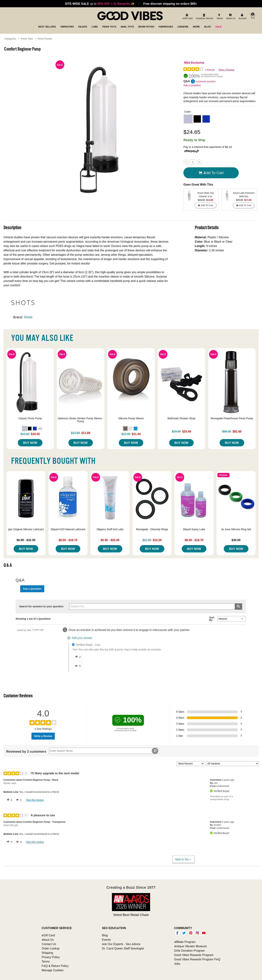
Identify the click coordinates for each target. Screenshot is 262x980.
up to (100, 4)
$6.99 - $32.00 (26, 540)
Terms (46, 961)
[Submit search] (238, 606)
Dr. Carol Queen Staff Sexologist (123, 948)
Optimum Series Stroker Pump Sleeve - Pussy (81, 420)
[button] (188, 119)
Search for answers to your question (41, 606)
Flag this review (35, 800)
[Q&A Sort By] (232, 619)
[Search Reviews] (104, 751)
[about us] (230, 17)
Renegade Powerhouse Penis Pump (232, 418)
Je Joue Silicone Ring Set (236, 529)
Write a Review (226, 70)
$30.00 (236, 540)
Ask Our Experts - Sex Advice (121, 944)
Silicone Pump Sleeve (131, 418)
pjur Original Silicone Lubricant (26, 529)
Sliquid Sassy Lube (194, 529)
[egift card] (187, 17)
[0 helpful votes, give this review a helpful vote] (9, 800)
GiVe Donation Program (189, 951)
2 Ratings (210, 70)
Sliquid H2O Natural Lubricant (68, 529)
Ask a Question (192, 85)
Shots (28, 317)
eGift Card (48, 935)
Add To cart (211, 173)
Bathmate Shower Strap (181, 418)
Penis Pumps (45, 39)
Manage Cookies (53, 970)
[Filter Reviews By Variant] (232, 764)
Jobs (177, 964)
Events (106, 940)
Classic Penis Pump (30, 418)
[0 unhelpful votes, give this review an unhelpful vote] (18, 800)
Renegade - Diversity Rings (152, 529)
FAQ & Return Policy (55, 966)
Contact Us (49, 944)
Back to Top (183, 859)
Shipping (47, 953)
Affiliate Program (185, 942)
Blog (105, 935)
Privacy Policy (51, 957)
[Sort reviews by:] (190, 764)
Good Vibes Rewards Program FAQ (197, 959)
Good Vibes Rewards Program (194, 955)
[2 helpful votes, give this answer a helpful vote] (77, 657)
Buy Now (30, 443)
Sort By (212, 619)
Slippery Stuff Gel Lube (110, 529)
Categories (10, 39)
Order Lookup (51, 948)
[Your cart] (252, 16)
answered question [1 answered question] (206, 81)
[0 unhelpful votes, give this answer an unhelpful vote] (77, 666)
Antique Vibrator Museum (191, 946)
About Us (48, 940)
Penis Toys (27, 39)
